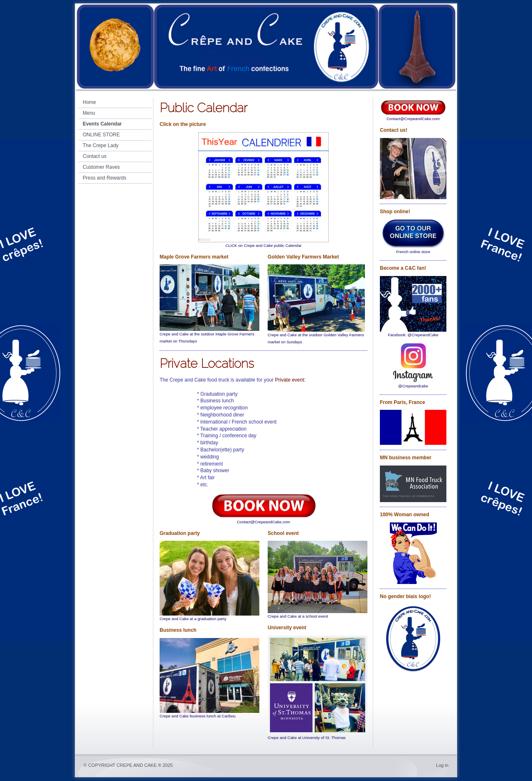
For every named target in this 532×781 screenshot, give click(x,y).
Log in (442, 765)
